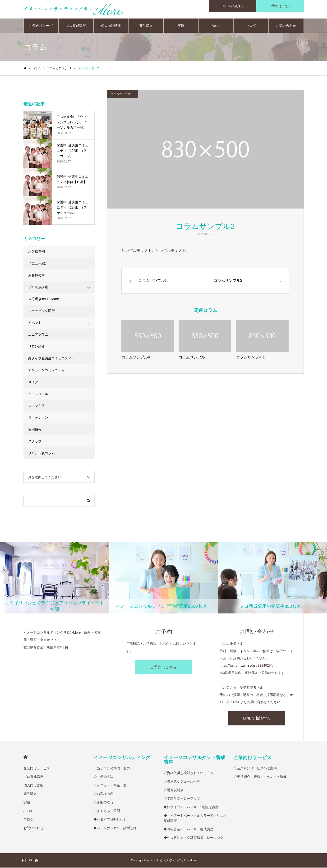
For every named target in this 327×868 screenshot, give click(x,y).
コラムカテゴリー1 (123, 94)
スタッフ (35, 442)
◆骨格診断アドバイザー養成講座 (189, 830)
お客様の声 (37, 276)
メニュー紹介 (38, 264)
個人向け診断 (111, 26)
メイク (33, 382)
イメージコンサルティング (122, 758)
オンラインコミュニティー (48, 371)
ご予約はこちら (163, 668)
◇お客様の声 (103, 794)
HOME (25, 758)
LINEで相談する (257, 719)
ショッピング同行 (41, 311)
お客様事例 (37, 252)
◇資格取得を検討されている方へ (189, 773)
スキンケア (37, 406)
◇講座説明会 (174, 790)
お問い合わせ (286, 26)
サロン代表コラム (41, 454)
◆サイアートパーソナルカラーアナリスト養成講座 (195, 819)
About (216, 26)
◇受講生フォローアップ (182, 799)
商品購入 (146, 26)
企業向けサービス (41, 29)
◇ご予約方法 (103, 777)
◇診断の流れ (103, 803)
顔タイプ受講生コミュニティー (51, 359)
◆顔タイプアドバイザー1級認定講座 (191, 808)
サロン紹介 (37, 347)
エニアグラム (38, 335)
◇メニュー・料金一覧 (110, 786)
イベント (35, 323)
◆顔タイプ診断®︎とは (110, 820)
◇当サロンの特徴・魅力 (112, 769)
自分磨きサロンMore (44, 299)
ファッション (38, 418)
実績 (181, 26)
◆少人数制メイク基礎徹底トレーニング (193, 838)
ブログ (251, 26)
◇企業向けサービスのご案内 (255, 769)
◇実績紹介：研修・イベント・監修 (260, 777)
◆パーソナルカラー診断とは (115, 828)
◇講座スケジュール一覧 (182, 782)
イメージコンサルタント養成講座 (194, 760)
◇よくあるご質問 (107, 811)
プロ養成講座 (76, 26)
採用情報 (35, 430)
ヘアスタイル (38, 394)
